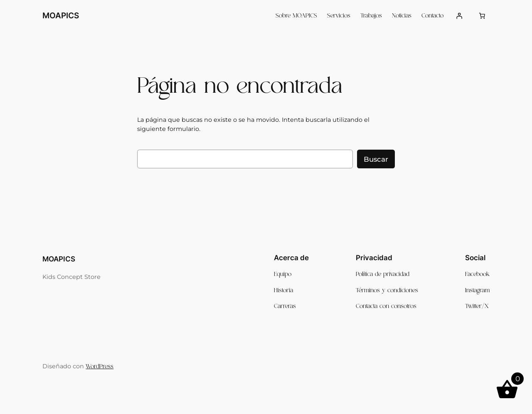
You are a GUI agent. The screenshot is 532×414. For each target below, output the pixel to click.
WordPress (100, 367)
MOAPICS (61, 15)
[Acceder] (459, 16)
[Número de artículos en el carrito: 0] (482, 16)
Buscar (376, 159)
